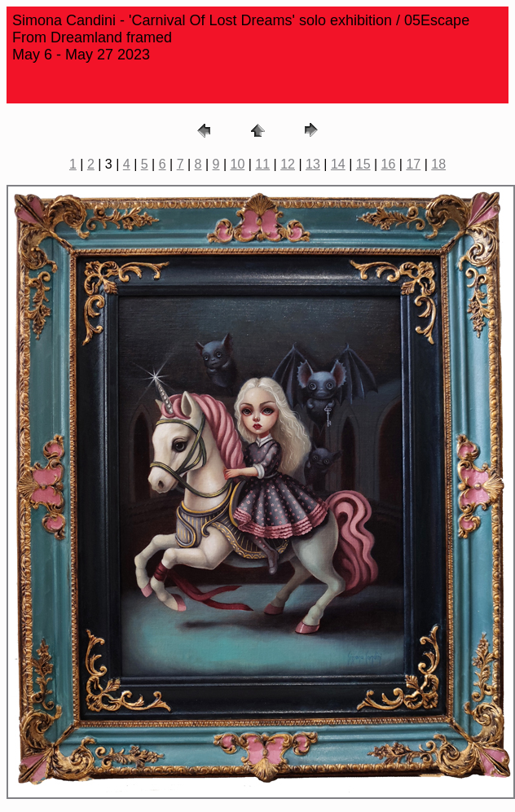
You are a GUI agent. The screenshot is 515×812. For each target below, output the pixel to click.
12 (288, 164)
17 (413, 164)
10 (238, 164)
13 (313, 164)
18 (438, 164)
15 (363, 164)
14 (338, 164)
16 (389, 164)
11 (262, 164)
